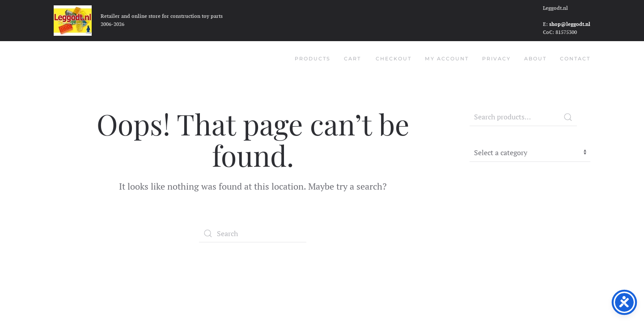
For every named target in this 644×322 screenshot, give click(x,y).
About (535, 59)
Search (568, 117)
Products (313, 59)
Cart (352, 59)
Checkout (394, 59)
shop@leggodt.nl (570, 24)
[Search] (253, 233)
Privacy (496, 59)
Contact (575, 59)
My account (447, 59)
